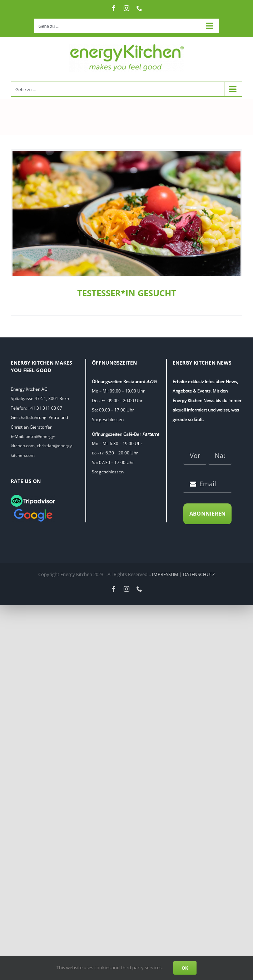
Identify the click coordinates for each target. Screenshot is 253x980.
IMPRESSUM (165, 574)
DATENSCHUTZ (199, 574)
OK (185, 968)
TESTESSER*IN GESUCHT (127, 293)
